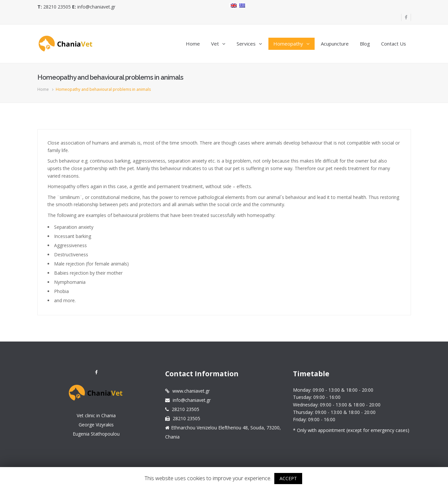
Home (43, 89)
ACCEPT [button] (288, 478)
